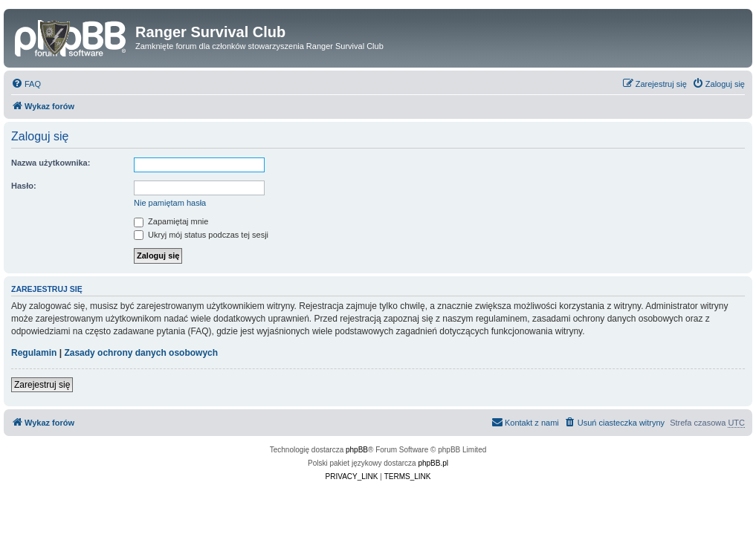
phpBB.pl (433, 463)
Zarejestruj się (42, 385)
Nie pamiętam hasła (170, 203)
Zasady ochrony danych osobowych (141, 353)
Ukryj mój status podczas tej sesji (201, 235)
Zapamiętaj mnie (171, 221)
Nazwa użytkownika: (51, 163)
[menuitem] (26, 84)
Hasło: (24, 186)
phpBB (357, 450)
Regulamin (34, 353)
